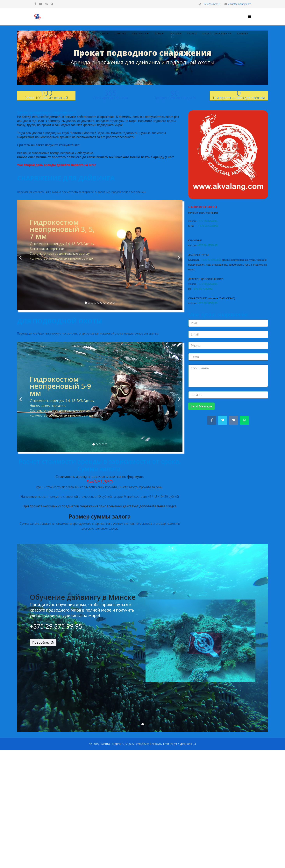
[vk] (46, 4)
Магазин (176, 34)
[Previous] (21, 255)
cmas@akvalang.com (240, 4)
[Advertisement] (117, 808)
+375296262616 (211, 4)
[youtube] (40, 4)
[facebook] (35, 4)
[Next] (179, 255)
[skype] (52, 4)
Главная (103, 34)
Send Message (201, 406)
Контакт (120, 34)
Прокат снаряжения (217, 34)
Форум (192, 34)
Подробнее (43, 642)
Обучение (139, 34)
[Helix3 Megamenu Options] (249, 16)
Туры (158, 34)
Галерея (243, 34)
